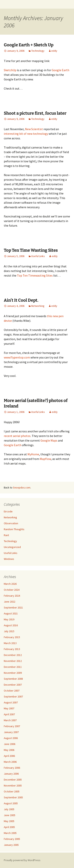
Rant (6, 535)
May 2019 (9, 619)
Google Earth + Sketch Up (29, 45)
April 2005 (9, 827)
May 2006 (9, 750)
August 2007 (11, 702)
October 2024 (12, 590)
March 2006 (10, 762)
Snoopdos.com (22, 487)
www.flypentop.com (17, 357)
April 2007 (9, 714)
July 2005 (9, 809)
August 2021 (11, 613)
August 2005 (11, 803)
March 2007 (10, 720)
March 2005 (10, 833)
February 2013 (12, 649)
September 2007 (13, 697)
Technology (38, 51)
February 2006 (12, 768)
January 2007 (11, 732)
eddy (54, 51)
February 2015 (12, 637)
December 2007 (13, 685)
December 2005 (13, 780)
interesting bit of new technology (26, 134)
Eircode (8, 511)
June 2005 (10, 815)
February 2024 (12, 596)
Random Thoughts (14, 529)
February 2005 (12, 839)
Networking (38, 306)
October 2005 (12, 791)
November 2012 (13, 661)
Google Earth (60, 70)
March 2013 (10, 643)
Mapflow (45, 459)
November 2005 (13, 786)
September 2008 (13, 679)
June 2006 (10, 744)
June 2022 (10, 602)
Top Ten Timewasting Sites (35, 275)
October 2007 (12, 691)
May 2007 (9, 708)
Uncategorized (12, 547)
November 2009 (13, 673)
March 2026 (10, 584)
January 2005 (11, 845)
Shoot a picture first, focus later (35, 113)
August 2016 (11, 625)
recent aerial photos (17, 436)
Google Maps (49, 440)
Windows (9, 559)
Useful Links (38, 256)
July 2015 (9, 631)
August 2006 (11, 738)
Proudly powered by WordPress (22, 860)
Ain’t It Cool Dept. (21, 300)
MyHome (33, 454)
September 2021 (13, 608)
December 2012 (13, 655)
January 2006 (11, 774)
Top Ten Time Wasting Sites (31, 250)
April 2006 (9, 756)
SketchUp (10, 70)
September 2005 (13, 797)
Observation (11, 523)
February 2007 (12, 726)
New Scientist (34, 129)
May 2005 (9, 821)
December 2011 (13, 667)
